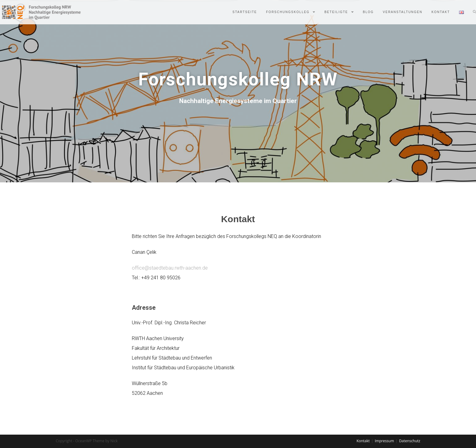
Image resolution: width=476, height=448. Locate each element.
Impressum (384, 441)
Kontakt (363, 441)
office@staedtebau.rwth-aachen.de (170, 268)
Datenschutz (410, 441)
